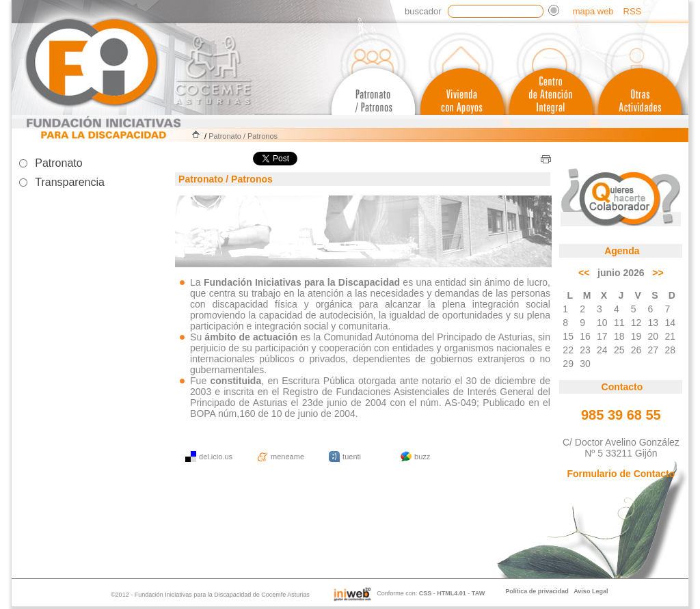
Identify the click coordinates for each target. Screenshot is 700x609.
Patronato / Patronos (243, 136)
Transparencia (70, 182)
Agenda (622, 251)
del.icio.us (216, 457)
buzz (422, 457)
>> (658, 273)
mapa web (593, 11)
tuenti (352, 457)
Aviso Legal (591, 591)
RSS (633, 11)
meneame (287, 457)
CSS (426, 593)
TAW (478, 593)
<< (584, 273)
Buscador (423, 11)
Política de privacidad (537, 591)
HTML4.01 (452, 593)
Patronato (58, 163)
